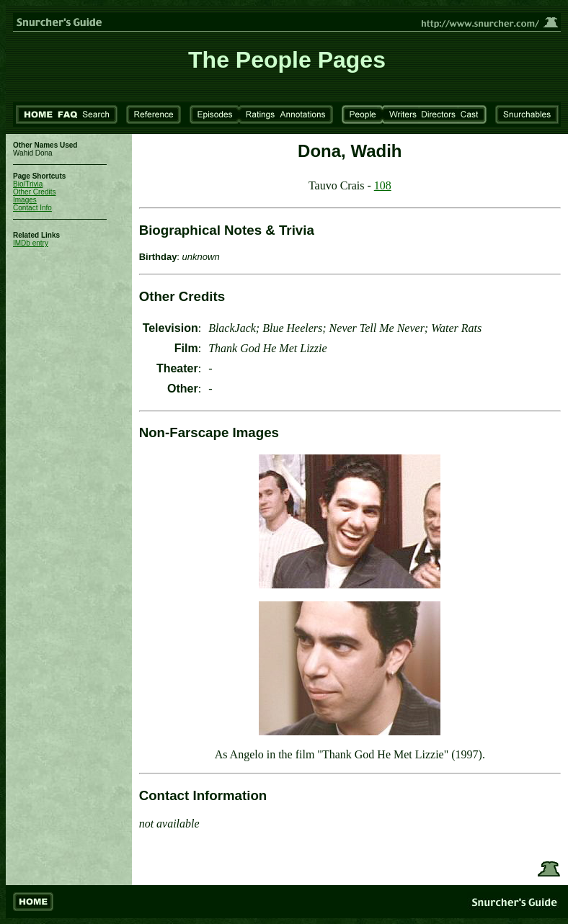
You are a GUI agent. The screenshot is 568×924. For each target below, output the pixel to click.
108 (383, 185)
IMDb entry (31, 243)
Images (25, 200)
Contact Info (32, 208)
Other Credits (34, 192)
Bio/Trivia (28, 184)
